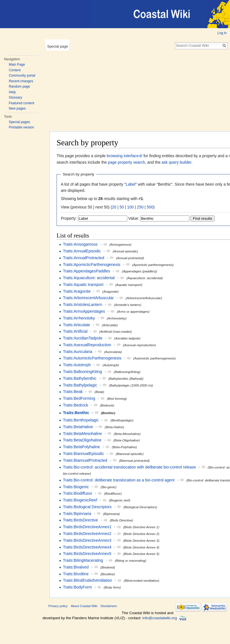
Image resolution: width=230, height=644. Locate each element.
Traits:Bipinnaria (77, 514)
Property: (69, 218)
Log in (222, 33)
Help (12, 92)
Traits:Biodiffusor (77, 493)
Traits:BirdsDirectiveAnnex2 (87, 534)
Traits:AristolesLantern (82, 305)
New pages (17, 108)
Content (15, 70)
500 (150, 207)
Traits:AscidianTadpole (82, 338)
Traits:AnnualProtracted (83, 258)
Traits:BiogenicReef (80, 500)
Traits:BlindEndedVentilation (87, 580)
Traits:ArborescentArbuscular (88, 298)
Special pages (19, 122)
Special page (57, 46)
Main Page (17, 65)
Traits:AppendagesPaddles (86, 271)
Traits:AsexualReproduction (87, 345)
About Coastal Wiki (84, 606)
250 (140, 207)
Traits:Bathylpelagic (80, 385)
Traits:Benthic (76, 413)
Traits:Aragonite (77, 291)
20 (114, 207)
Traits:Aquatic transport (83, 285)
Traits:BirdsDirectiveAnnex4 (87, 547)
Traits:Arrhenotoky (79, 318)
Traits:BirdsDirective (80, 520)
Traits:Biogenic (76, 487)
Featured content (22, 103)
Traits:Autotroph (77, 365)
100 (130, 207)
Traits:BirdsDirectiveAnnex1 (87, 527)
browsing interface (123, 156)
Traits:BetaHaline (78, 427)
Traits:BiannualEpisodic (83, 454)
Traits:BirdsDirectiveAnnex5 (87, 554)
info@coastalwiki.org (160, 618)
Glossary (15, 97)
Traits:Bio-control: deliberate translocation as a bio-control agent (119, 480)
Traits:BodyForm (77, 587)
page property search (126, 162)
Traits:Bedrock (75, 405)
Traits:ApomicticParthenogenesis (91, 265)
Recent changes (21, 81)
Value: (134, 218)
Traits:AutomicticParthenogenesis (92, 358)
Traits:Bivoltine (76, 574)
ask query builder (177, 162)
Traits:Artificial (75, 331)
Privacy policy (58, 606)
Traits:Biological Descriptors (87, 507)
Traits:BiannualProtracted (85, 460)
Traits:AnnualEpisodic (82, 251)
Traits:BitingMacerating (83, 560)
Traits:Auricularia (78, 352)
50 (122, 207)
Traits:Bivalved (76, 567)
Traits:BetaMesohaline (82, 434)
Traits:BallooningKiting (82, 372)
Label (131, 184)
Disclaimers (109, 606)
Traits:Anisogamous (80, 244)
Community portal (22, 75)
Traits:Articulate (76, 325)
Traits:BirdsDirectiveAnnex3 (87, 540)
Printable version (21, 127)
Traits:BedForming (79, 398)
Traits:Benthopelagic (81, 420)
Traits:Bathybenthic (80, 378)
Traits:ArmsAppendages (84, 311)
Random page (19, 86)
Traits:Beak (73, 392)
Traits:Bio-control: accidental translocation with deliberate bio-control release (129, 467)
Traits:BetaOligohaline (82, 440)
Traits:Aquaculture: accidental (89, 278)
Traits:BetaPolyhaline (81, 447)
